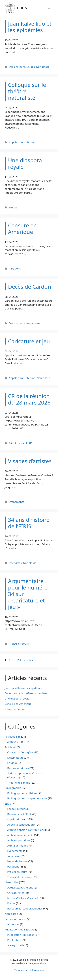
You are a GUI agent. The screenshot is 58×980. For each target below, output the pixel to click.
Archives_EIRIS (16, 742)
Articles (9, 747)
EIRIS (22, 8)
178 (19, 660)
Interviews (15, 563)
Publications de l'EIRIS (18, 929)
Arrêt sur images (18, 846)
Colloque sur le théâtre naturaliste (26, 693)
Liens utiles (12, 882)
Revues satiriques (18, 768)
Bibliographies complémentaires (27, 798)
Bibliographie (13, 788)
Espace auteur (16, 809)
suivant (29, 660)
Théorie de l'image (19, 783)
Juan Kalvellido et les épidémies (24, 688)
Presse (11, 903)
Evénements (16, 502)
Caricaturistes (16, 893)
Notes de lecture (17, 861)
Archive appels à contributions (26, 830)
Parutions (15, 269)
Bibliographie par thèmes (23, 793)
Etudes (30, 67)
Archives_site (13, 737)
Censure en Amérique (18, 704)
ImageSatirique (14, 819)
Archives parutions (19, 840)
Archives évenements (20, 835)
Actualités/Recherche (20, 888)
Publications (15, 940)
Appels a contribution (22, 142)
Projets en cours (19, 644)
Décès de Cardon (15, 709)
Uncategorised (14, 945)
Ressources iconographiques (25, 908)
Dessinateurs (17, 67)
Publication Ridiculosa (21, 935)
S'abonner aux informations (29, 970)
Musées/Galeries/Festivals (23, 898)
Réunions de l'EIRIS (21, 443)
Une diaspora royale (17, 699)
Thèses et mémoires (20, 877)
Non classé (43, 67)
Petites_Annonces (15, 919)
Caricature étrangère (20, 752)
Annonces (13, 924)
